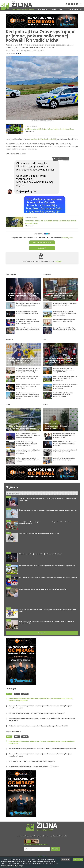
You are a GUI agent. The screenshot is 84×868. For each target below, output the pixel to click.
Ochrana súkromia (43, 836)
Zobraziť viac (42, 633)
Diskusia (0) (42, 248)
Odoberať (55, 849)
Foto (44, 339)
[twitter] (18, 54)
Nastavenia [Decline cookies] (65, 859)
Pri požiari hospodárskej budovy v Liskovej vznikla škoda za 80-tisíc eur (34, 767)
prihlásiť (59, 261)
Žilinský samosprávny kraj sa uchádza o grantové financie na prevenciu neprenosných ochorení (42, 749)
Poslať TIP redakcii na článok (42, 242)
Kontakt (20, 836)
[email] (21, 54)
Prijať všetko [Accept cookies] (78, 859)
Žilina (22, 5)
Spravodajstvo (42, 9)
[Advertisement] (42, 546)
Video (8, 404)
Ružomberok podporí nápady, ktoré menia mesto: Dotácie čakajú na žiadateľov (36, 713)
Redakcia (26, 836)
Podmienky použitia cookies (58, 836)
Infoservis (53, 9)
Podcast (46, 404)
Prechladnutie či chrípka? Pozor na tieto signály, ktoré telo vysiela (32, 761)
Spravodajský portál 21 (45, 830)
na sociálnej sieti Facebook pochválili (42, 139)
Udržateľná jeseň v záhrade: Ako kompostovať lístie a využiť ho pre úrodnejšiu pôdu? (38, 726)
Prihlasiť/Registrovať (74, 9)
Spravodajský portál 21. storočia (23, 9)
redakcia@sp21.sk (67, 238)
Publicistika (47, 274)
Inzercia (33, 836)
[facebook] (16, 54)
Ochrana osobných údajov (15, 866)
